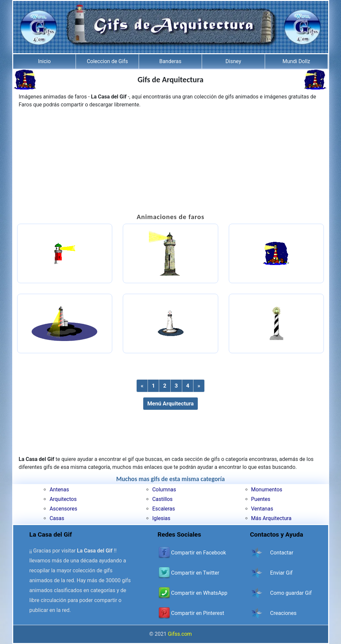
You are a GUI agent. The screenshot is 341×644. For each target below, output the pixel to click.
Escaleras (164, 509)
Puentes (261, 499)
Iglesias (161, 518)
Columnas (164, 490)
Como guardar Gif (291, 593)
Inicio (44, 61)
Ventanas (262, 509)
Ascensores (63, 509)
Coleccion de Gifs (107, 61)
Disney (233, 61)
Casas (57, 518)
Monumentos (267, 490)
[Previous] (142, 386)
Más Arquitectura (271, 518)
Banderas (170, 61)
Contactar (282, 553)
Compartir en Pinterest (198, 613)
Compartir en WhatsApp (199, 593)
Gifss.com (180, 634)
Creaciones (283, 613)
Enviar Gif (281, 573)
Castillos (162, 499)
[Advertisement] (171, 162)
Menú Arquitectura (170, 403)
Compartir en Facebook (198, 553)
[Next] (199, 386)
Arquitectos (63, 499)
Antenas (59, 490)
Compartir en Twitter (195, 573)
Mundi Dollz (296, 61)
